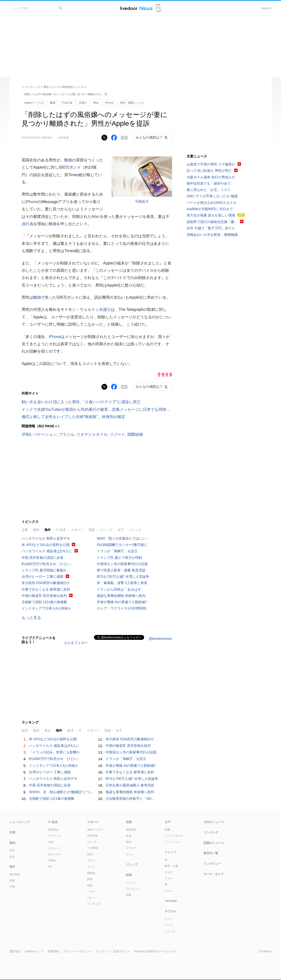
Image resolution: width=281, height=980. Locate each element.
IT (80, 730)
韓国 (12, 881)
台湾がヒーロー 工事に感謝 (42, 576)
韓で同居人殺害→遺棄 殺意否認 (121, 570)
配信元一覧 (211, 853)
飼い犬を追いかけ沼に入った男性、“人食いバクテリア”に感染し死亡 (81, 402)
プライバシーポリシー (77, 951)
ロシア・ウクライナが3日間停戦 (122, 608)
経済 (70, 730)
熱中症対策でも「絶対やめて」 (210, 183)
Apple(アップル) (34, 103)
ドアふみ (159, 8)
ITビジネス (55, 854)
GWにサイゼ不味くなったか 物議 (212, 196)
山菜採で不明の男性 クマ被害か (211, 164)
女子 (121, 530)
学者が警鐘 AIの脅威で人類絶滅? (122, 602)
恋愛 (167, 830)
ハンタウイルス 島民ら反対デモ (46, 538)
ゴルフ (91, 860)
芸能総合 (131, 830)
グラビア (131, 848)
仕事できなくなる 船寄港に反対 (46, 589)
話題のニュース (214, 843)
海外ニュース (51, 87)
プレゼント (133, 889)
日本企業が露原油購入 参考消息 (130, 785)
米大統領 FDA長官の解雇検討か (46, 583)
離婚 (53, 103)
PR (50, 867)
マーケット (55, 836)
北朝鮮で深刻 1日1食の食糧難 (44, 602)
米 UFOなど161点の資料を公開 (45, 545)
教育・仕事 (171, 866)
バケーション (45, 434)
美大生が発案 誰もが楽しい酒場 (211, 215)
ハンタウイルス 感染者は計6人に (47, 551)
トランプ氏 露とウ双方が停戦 (119, 558)
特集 (129, 895)
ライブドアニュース (136, 8)
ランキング (211, 832)
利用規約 (53, 951)
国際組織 (135, 434)
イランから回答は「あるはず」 (121, 589)
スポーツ (77, 530)
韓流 (129, 842)
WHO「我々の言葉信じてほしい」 (123, 538)
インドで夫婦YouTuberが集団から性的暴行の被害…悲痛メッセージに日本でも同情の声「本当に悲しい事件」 (117, 409)
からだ (169, 872)
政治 (48, 730)
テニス (91, 867)
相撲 (90, 885)
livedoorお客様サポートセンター (156, 951)
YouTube (171, 901)
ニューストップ (31, 87)
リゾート (117, 434)
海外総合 (15, 874)
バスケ (91, 891)
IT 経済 (61, 530)
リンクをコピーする (124, 138)
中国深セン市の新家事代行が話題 (122, 564)
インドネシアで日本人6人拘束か (46, 608)
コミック (170, 931)
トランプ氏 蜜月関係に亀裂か (44, 570)
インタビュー (212, 864)
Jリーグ (92, 842)
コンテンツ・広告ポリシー (113, 951)
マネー (169, 878)
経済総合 (54, 830)
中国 (12, 887)
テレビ (130, 854)
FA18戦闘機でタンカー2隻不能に (122, 545)
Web (51, 842)
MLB (90, 854)
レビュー (131, 882)
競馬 (90, 879)
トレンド (135, 530)
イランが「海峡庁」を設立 (117, 551)
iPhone (109, 103)
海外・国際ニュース (132, 103)
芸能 (92, 530)
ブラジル (66, 434)
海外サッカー (95, 830)
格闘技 (91, 873)
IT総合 (52, 860)
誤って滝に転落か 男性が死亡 (209, 171)
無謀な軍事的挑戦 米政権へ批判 (121, 596)
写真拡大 (142, 201)
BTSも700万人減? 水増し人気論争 (123, 576)
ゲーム (169, 925)
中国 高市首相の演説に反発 (42, 558)
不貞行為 (67, 103)
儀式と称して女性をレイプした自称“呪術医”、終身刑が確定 (73, 417)
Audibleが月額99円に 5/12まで (210, 209)
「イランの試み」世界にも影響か (54, 752)
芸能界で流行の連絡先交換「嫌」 (212, 222)
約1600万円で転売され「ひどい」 (47, 564)
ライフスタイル (174, 836)
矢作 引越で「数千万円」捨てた (211, 228)
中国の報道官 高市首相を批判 (44, 596)
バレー (91, 898)
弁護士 (83, 103)
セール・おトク (214, 874)
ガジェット (55, 848)
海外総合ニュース (73, 87)
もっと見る (31, 618)
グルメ (169, 891)
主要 (25, 530)
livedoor (266, 8)
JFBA (26, 434)
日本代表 (92, 836)
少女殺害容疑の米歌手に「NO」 (130, 799)
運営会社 (15, 951)
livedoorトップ (34, 951)
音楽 (129, 836)
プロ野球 (92, 848)
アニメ (169, 919)
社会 (12, 850)
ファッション (173, 842)
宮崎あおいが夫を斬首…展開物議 (212, 235)
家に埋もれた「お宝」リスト (209, 190)
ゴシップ (106, 530)
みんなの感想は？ (149, 137)
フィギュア (94, 904)
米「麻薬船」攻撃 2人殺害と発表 (122, 583)
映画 (129, 875)
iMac (96, 103)
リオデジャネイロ (92, 434)
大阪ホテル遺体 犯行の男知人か (211, 177)
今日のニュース (214, 822)
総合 (25, 730)
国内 (36, 530)
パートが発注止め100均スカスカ (211, 203)
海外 (48, 530)
